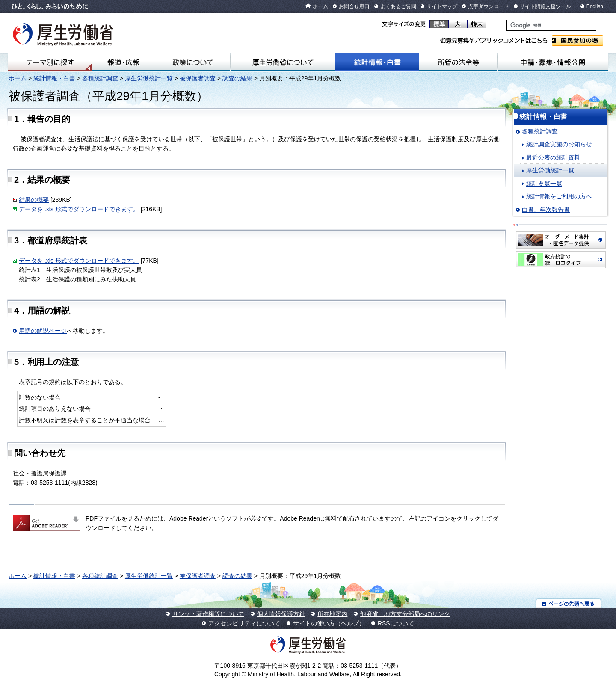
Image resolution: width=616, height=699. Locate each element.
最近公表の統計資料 (553, 157)
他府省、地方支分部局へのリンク (405, 614)
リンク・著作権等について (208, 614)
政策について (192, 62)
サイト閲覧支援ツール (545, 6)
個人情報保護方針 (281, 614)
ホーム (320, 6)
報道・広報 (124, 62)
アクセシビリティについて (244, 623)
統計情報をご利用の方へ (559, 196)
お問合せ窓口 (354, 6)
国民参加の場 (577, 40)
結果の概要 (34, 200)
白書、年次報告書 (546, 210)
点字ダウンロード (489, 6)
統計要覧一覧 (544, 184)
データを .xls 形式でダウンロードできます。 (79, 209)
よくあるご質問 (398, 6)
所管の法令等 (458, 62)
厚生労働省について (283, 62)
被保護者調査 (198, 78)
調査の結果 (237, 78)
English (595, 6)
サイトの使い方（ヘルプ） (329, 623)
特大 (477, 24)
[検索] (551, 25)
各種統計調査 (100, 78)
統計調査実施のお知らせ (559, 144)
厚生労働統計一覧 (149, 78)
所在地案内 (332, 614)
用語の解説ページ (43, 331)
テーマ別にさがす (50, 62)
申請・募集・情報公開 (553, 62)
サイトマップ (442, 6)
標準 (439, 24)
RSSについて (396, 623)
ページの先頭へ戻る (569, 603)
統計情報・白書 (377, 62)
